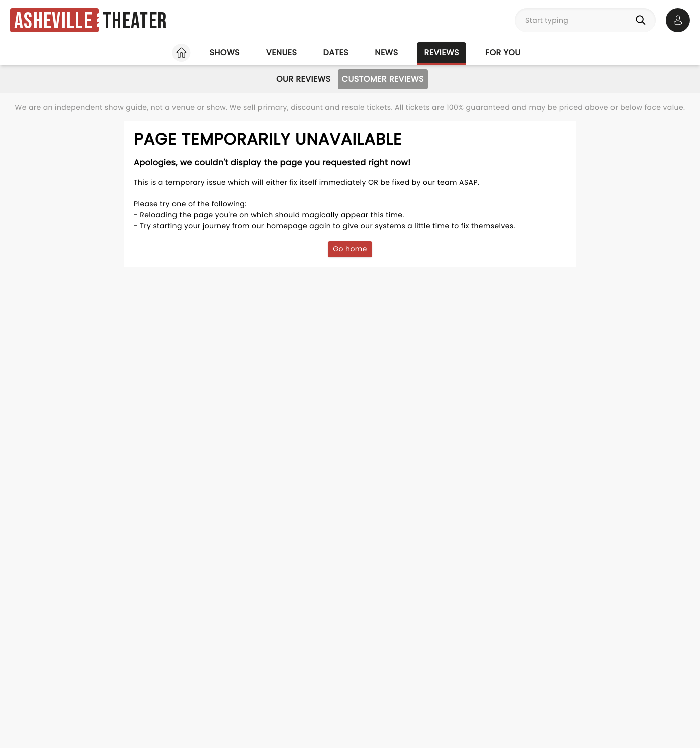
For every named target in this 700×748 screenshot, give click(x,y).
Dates (336, 53)
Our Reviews (303, 79)
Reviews (442, 53)
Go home (350, 249)
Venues (282, 53)
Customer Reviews (383, 79)
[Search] (643, 20)
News (386, 53)
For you (503, 53)
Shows (224, 53)
